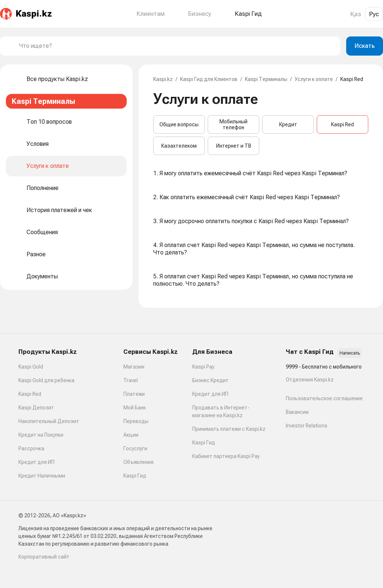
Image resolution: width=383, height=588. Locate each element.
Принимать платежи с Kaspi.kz (229, 429)
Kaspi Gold (31, 367)
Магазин (134, 367)
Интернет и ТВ (234, 146)
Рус (374, 14)
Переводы (136, 421)
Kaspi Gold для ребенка (46, 380)
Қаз (356, 14)
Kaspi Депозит (36, 408)
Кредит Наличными (42, 476)
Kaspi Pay (203, 367)
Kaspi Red (342, 124)
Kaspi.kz (163, 79)
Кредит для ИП (36, 462)
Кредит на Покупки (41, 435)
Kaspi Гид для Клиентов (209, 79)
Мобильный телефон (233, 124)
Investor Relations (307, 426)
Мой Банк (135, 408)
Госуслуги (135, 448)
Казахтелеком (179, 146)
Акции (131, 435)
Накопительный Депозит (49, 421)
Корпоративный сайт (44, 557)
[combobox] (177, 46)
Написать (350, 353)
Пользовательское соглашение (324, 398)
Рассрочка (31, 448)
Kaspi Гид (135, 476)
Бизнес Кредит (210, 380)
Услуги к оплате (314, 79)
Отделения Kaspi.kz (310, 380)
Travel (131, 380)
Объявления (138, 462)
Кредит (288, 124)
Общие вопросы (179, 124)
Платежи (134, 394)
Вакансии (297, 412)
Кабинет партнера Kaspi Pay (226, 456)
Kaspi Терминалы (266, 79)
